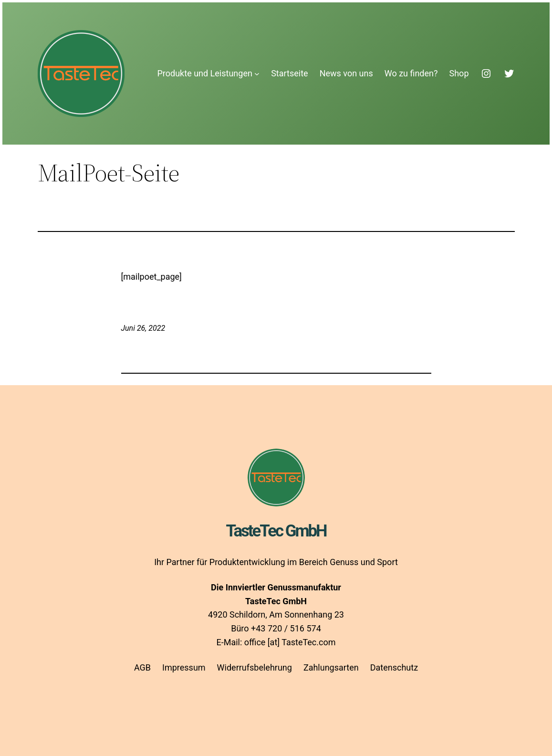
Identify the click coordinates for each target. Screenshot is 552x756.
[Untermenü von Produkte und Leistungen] (257, 74)
